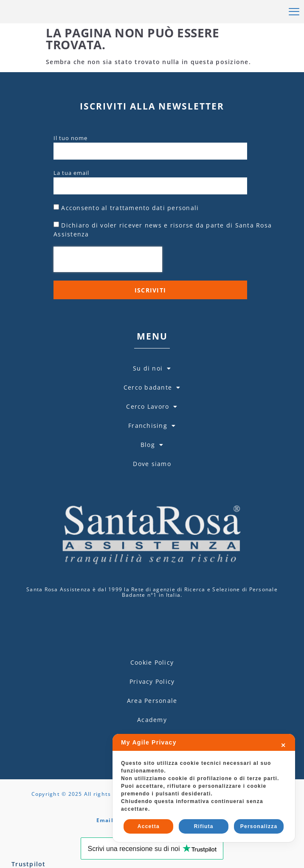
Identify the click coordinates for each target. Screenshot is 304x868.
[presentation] (108, 296)
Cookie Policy (152, 721)
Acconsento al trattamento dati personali (130, 244)
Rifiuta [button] (204, 826)
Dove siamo (152, 500)
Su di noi (152, 405)
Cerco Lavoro (152, 443)
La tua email (71, 209)
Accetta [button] (149, 826)
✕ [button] (283, 745)
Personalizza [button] (259, 826)
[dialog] (204, 788)
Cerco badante (152, 424)
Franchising (152, 462)
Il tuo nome (70, 174)
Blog (152, 481)
